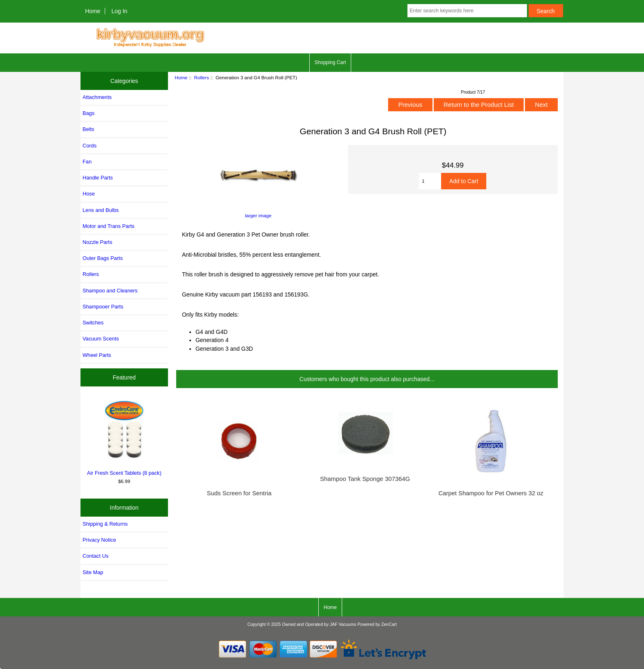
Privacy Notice (99, 540)
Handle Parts (98, 178)
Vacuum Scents (101, 339)
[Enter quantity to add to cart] (430, 181)
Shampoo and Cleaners (110, 291)
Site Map (93, 572)
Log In (119, 11)
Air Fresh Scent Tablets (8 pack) (124, 437)
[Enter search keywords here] (467, 11)
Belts (88, 129)
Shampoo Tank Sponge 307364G (365, 479)
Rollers (202, 77)
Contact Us (95, 556)
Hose (89, 194)
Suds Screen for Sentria (239, 493)
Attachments (97, 97)
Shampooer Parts (103, 307)
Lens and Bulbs (101, 210)
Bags (89, 113)
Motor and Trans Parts (108, 226)
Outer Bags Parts (103, 258)
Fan (87, 162)
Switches (93, 323)
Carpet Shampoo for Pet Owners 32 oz (491, 493)
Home (93, 11)
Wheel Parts (97, 355)
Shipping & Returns (105, 524)
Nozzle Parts (97, 242)
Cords (90, 146)
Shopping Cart (330, 62)
